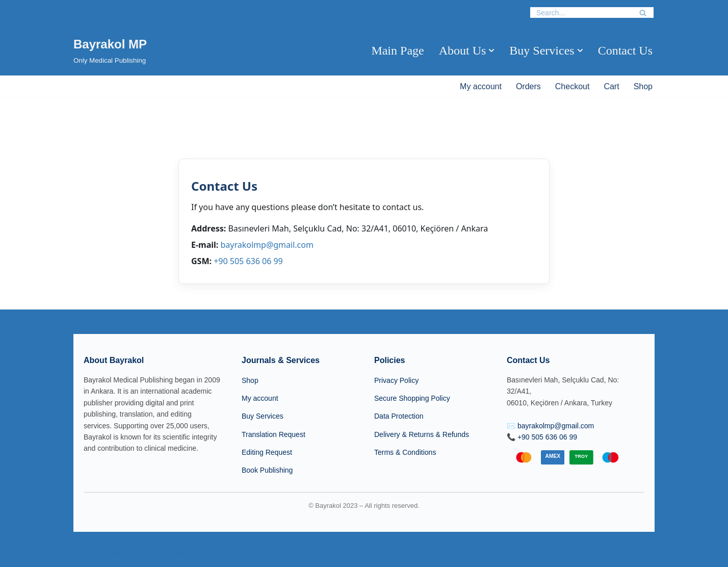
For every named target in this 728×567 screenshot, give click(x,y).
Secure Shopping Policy (412, 398)
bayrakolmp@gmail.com (267, 245)
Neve (83, 554)
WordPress (164, 554)
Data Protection (399, 416)
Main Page (397, 50)
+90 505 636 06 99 (248, 261)
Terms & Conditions (405, 452)
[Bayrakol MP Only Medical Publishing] (110, 50)
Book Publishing (267, 470)
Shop (643, 86)
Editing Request (267, 452)
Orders (528, 86)
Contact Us (625, 50)
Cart (611, 86)
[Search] (580, 12)
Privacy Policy (396, 380)
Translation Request (274, 434)
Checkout (573, 86)
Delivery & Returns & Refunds (422, 434)
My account (481, 86)
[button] (491, 50)
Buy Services (263, 416)
